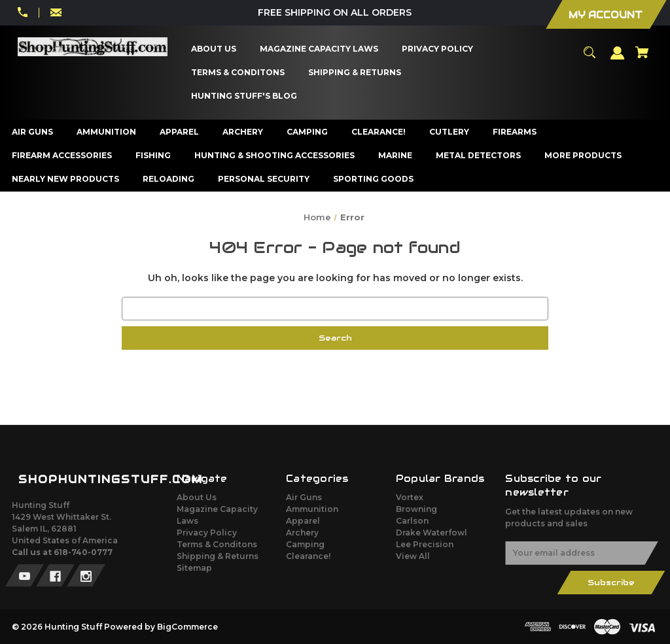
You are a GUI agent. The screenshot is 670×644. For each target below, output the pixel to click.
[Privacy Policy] (438, 49)
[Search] (590, 58)
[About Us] (214, 49)
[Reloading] (169, 179)
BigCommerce (187, 627)
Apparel (303, 521)
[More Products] (583, 156)
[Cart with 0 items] (642, 58)
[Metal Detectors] (479, 156)
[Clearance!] (379, 132)
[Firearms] (515, 132)
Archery (302, 533)
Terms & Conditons (217, 544)
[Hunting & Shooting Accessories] (275, 156)
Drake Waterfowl (432, 533)
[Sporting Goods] (374, 179)
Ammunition (312, 509)
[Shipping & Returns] (355, 73)
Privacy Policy (207, 533)
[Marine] (396, 156)
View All (413, 556)
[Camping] (308, 132)
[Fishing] (153, 156)
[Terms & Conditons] (238, 73)
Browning (416, 509)
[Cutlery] (450, 132)
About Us (197, 497)
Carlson (412, 521)
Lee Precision (425, 544)
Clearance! (308, 556)
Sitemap (194, 568)
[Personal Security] (264, 179)
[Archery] (243, 132)
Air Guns (304, 497)
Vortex (410, 497)
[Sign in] (618, 59)
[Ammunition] (107, 132)
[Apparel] (180, 132)
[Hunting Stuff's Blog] (244, 96)
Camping (305, 544)
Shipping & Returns (218, 556)
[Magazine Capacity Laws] (319, 49)
